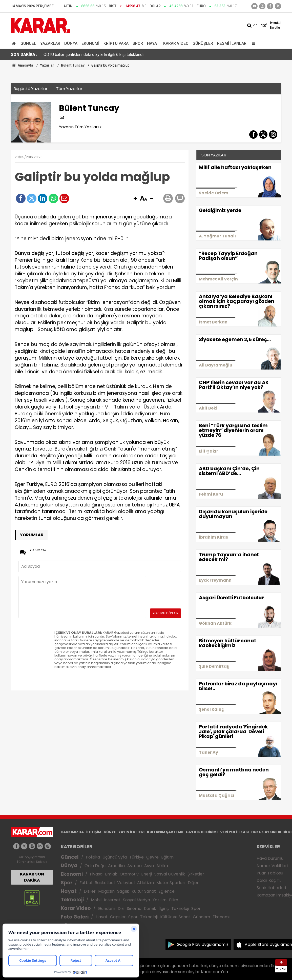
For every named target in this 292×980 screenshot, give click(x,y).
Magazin (106, 891)
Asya (149, 866)
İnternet (112, 900)
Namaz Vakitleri (272, 866)
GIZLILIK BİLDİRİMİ (202, 832)
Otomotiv (129, 874)
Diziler (90, 891)
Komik (150, 908)
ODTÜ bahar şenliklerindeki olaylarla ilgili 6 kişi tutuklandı (93, 55)
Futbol (86, 883)
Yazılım (160, 900)
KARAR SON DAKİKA (32, 877)
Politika (93, 857)
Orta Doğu (95, 866)
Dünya (71, 43)
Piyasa (96, 874)
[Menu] (252, 43)
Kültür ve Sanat (175, 917)
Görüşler (203, 43)
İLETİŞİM (94, 832)
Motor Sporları (171, 883)
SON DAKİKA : (24, 55)
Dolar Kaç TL (269, 880)
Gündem (107, 908)
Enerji (147, 874)
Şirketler (196, 874)
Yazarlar (50, 43)
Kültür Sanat (144, 891)
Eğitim (167, 857)
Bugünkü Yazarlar (30, 89)
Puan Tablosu (270, 873)
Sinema (134, 908)
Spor (138, 43)
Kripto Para (116, 43)
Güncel (28, 43)
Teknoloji (72, 900)
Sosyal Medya (137, 900)
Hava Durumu (270, 858)
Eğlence (166, 891)
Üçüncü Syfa (115, 857)
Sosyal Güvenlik (170, 874)
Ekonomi (90, 43)
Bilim (174, 900)
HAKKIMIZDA (72, 832)
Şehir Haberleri (271, 888)
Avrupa (134, 866)
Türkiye (137, 857)
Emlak (111, 874)
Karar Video (176, 43)
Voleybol (126, 883)
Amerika (116, 866)
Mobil (96, 900)
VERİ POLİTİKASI (234, 832)
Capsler (118, 917)
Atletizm (145, 883)
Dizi (121, 908)
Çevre (152, 857)
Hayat (153, 43)
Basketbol (105, 883)
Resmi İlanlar (232, 43)
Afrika (162, 866)
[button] (135, 199)
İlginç (164, 908)
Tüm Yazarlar (69, 89)
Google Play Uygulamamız (203, 944)
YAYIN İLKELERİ (131, 832)
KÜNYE (110, 832)
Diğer (193, 883)
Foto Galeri (75, 917)
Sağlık (123, 891)
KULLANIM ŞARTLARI (165, 832)
